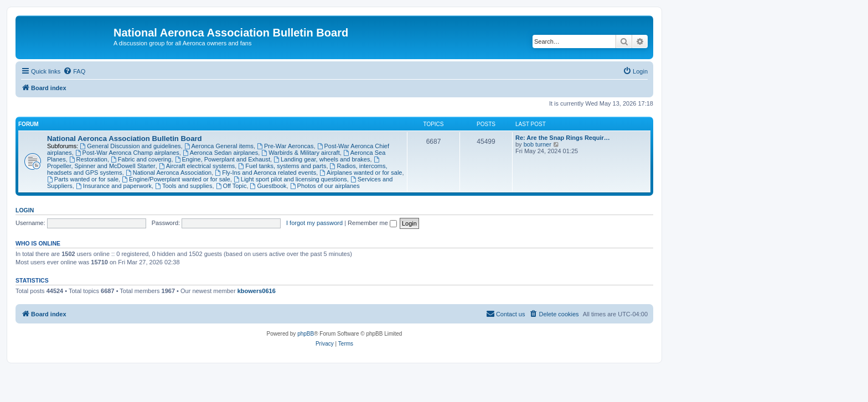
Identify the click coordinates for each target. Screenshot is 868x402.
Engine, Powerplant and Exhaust (223, 159)
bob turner (538, 144)
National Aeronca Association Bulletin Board (125, 139)
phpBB (306, 334)
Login (25, 210)
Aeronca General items (219, 146)
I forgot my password (314, 223)
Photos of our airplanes (325, 186)
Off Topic (231, 186)
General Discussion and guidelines (130, 146)
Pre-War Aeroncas (285, 146)
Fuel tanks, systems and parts (282, 166)
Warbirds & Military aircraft (300, 153)
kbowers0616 (257, 291)
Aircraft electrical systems (197, 166)
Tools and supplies (184, 186)
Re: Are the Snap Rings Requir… (563, 138)
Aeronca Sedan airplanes (220, 153)
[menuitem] (74, 71)
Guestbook (268, 186)
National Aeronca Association (169, 173)
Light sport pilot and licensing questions (290, 179)
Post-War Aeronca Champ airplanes (127, 153)
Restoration (88, 159)
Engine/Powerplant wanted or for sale (176, 179)
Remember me (372, 223)
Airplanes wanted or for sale (361, 173)
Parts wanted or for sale (83, 179)
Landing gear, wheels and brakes (322, 159)
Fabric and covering (141, 159)
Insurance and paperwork (114, 186)
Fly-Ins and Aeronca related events (265, 173)
